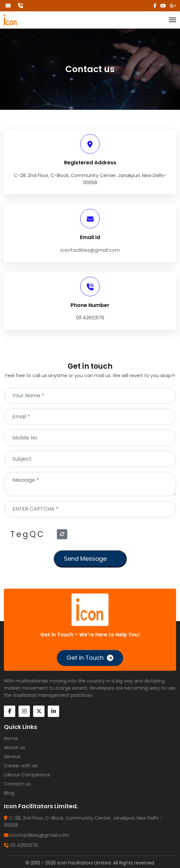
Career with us (20, 765)
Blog (9, 792)
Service (12, 756)
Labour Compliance (26, 774)
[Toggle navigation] (173, 20)
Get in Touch (85, 658)
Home (11, 738)
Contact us (17, 783)
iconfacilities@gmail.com (90, 250)
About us (14, 747)
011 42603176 (24, 844)
